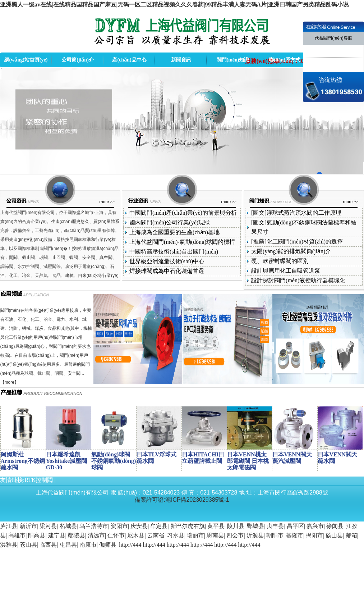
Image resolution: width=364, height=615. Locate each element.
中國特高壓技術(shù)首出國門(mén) (174, 252)
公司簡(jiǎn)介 (78, 60)
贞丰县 (275, 526)
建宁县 (57, 535)
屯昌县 (68, 545)
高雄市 (17, 535)
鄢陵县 (77, 535)
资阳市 (119, 526)
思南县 (215, 535)
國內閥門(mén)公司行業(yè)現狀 (170, 222)
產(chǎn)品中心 (129, 60)
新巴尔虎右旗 (188, 526)
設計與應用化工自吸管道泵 (286, 271)
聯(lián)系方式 (285, 60)
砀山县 (334, 535)
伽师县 (108, 545)
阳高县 (37, 535)
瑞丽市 (195, 535)
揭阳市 (314, 535)
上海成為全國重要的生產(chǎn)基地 (174, 232)
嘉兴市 (315, 526)
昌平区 (295, 526)
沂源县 (255, 535)
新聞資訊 (181, 60)
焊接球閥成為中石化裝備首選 (167, 271)
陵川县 (236, 526)
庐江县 (9, 526)
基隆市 (295, 535)
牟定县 (159, 526)
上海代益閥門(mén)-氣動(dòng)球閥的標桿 (182, 242)
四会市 (235, 535)
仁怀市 (116, 535)
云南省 (156, 535)
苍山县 (28, 545)
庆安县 (139, 526)
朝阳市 (275, 535)
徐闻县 (335, 526)
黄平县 (216, 526)
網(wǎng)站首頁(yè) (26, 60)
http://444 (130, 545)
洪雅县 (9, 545)
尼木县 (136, 535)
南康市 (88, 545)
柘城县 (68, 526)
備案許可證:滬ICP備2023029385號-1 (182, 500)
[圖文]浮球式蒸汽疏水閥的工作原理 (296, 213)
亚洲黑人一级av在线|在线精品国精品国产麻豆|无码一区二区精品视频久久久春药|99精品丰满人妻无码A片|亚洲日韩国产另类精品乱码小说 (174, 4)
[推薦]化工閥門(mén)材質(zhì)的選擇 (297, 242)
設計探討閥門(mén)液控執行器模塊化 (298, 280)
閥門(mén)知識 (233, 60)
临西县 (48, 545)
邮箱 (351, 535)
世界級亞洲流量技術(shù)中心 (167, 261)
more (10, 382)
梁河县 (48, 526)
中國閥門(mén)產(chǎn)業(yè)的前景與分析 (183, 213)
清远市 (96, 535)
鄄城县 (255, 526)
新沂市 (28, 526)
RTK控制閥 (39, 480)
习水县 (176, 535)
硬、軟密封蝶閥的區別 (280, 261)
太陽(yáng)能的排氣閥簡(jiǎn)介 (291, 251)
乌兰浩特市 (94, 526)
